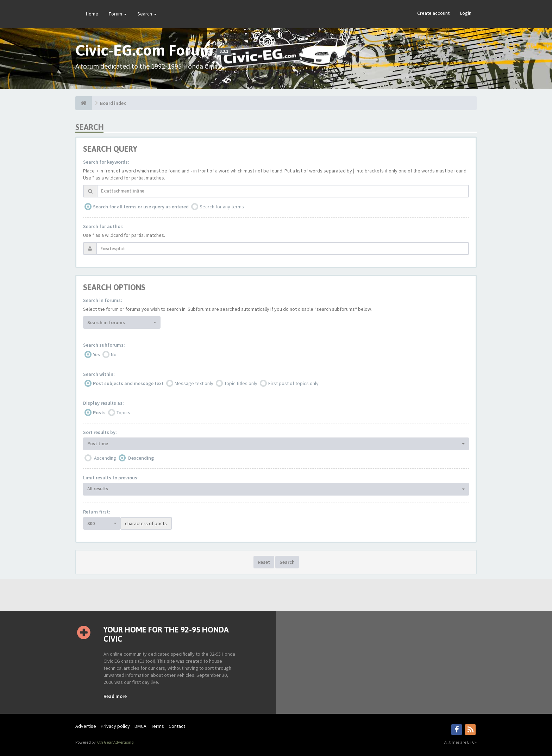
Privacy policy (115, 726)
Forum (118, 14)
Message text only (194, 383)
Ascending (105, 458)
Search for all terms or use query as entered (141, 207)
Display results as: (103, 403)
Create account (433, 13)
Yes (96, 354)
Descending (141, 458)
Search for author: (103, 226)
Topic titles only (241, 383)
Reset (264, 562)
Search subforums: (104, 345)
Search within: (99, 374)
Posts (99, 412)
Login (466, 13)
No (114, 354)
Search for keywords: (106, 162)
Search (147, 14)
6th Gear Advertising (115, 742)
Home (92, 14)
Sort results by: (100, 432)
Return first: (97, 512)
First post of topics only (293, 383)
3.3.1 (224, 51)
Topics (123, 412)
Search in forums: (103, 300)
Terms (158, 726)
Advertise (86, 726)
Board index (113, 103)
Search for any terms (222, 207)
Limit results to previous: (111, 478)
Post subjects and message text (128, 383)
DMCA (140, 726)
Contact (177, 726)
